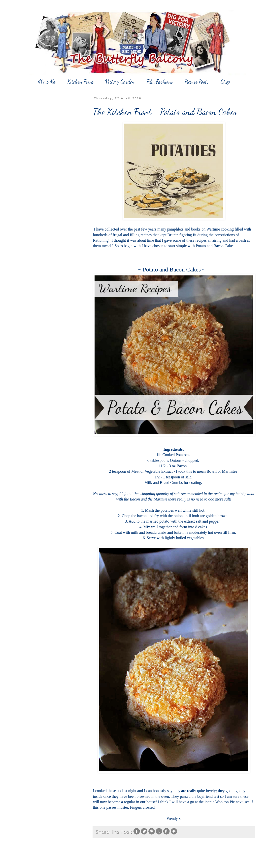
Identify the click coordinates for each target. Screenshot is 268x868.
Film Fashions (160, 82)
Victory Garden (120, 82)
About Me (47, 82)
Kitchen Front (80, 82)
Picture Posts (197, 82)
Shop (225, 82)
